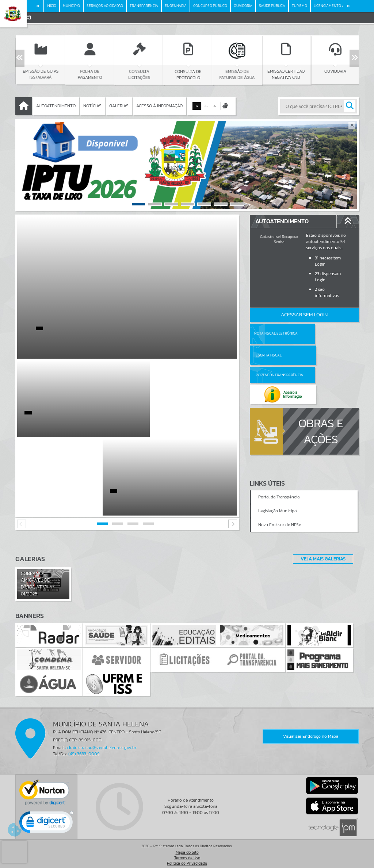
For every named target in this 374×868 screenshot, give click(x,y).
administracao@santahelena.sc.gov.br (101, 745)
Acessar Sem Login (304, 315)
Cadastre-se (270, 237)
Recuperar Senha (286, 239)
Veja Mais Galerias (321, 556)
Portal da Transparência (270, 355)
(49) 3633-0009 (84, 751)
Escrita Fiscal (323, 333)
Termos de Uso (187, 855)
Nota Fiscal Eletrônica (276, 333)
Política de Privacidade (187, 860)
